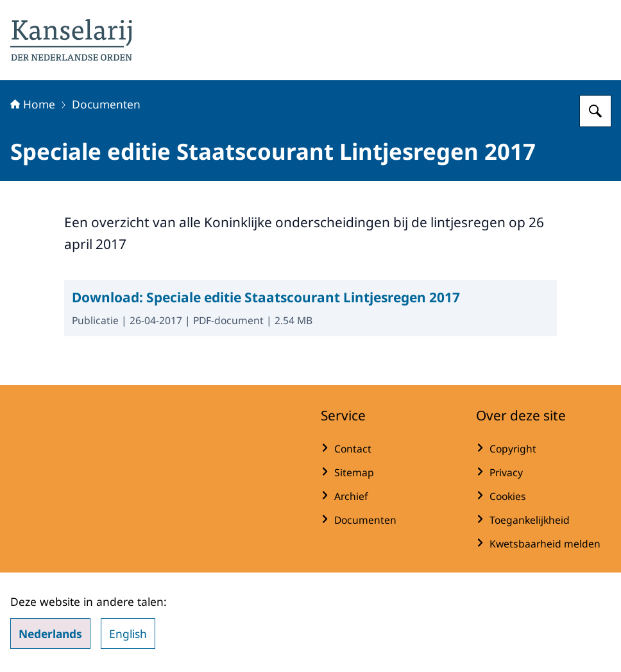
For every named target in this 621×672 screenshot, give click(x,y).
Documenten (106, 104)
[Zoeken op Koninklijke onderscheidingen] (595, 111)
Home (33, 104)
